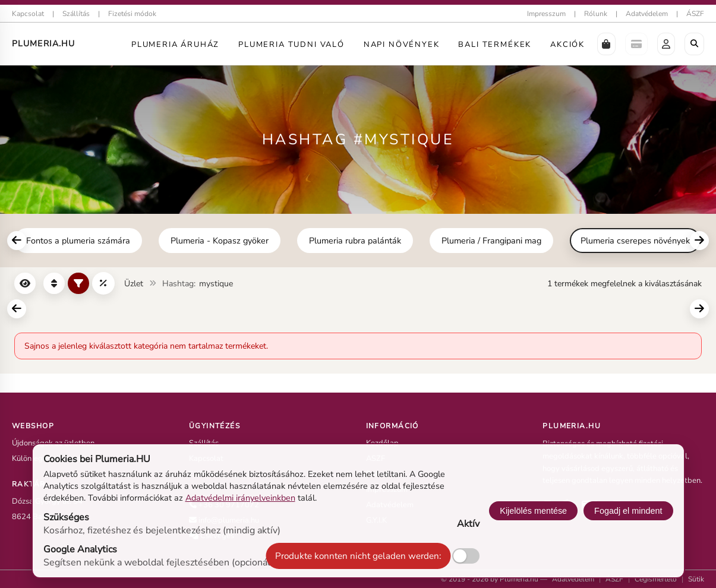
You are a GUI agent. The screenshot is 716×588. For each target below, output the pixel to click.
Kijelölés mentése (533, 511)
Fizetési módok (132, 14)
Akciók (567, 45)
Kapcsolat (28, 14)
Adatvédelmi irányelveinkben (240, 498)
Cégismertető (656, 579)
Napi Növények (402, 45)
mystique (216, 284)
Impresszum (546, 14)
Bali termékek (495, 45)
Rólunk (596, 14)
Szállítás (76, 14)
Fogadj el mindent (628, 511)
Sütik (696, 579)
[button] (606, 44)
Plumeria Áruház (175, 45)
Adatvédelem (647, 14)
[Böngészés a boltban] (694, 44)
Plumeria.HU (43, 44)
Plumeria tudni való (291, 45)
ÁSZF (695, 14)
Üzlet (134, 284)
